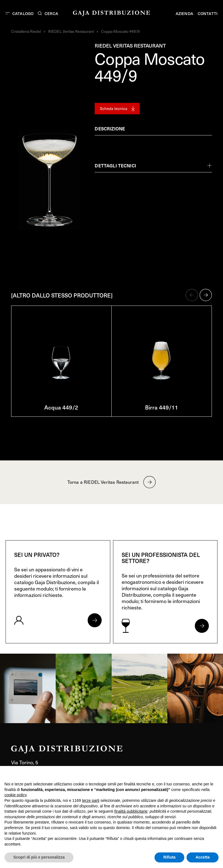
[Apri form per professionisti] (202, 626)
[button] (192, 295)
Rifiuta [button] (170, 857)
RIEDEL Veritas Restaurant (71, 31)
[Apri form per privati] (95, 620)
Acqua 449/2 (61, 407)
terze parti (91, 800)
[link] (28, 688)
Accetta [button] (203, 857)
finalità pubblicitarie (131, 811)
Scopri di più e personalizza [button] (39, 857)
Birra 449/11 (162, 407)
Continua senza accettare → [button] (193, 773)
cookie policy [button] (15, 795)
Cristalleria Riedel (26, 31)
